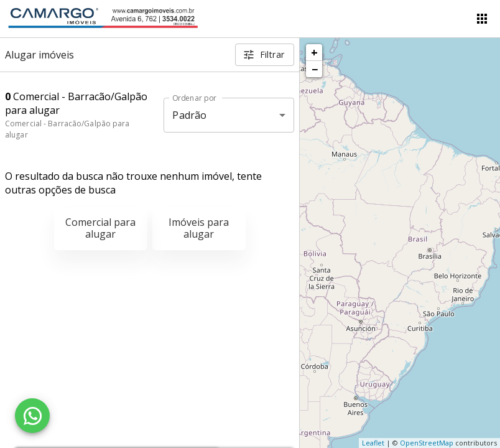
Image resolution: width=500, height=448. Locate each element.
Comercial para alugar (100, 228)
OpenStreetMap (427, 443)
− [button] (315, 69)
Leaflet (373, 443)
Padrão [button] (189, 115)
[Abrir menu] (482, 19)
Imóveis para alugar (199, 228)
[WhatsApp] (32, 416)
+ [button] (314, 52)
